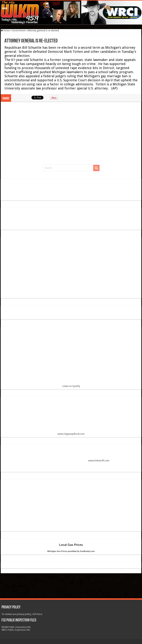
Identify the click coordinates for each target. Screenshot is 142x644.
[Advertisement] (71, 135)
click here (37, 614)
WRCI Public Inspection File (16, 630)
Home (5, 30)
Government (19, 30)
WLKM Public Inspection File (16, 627)
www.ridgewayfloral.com (71, 417)
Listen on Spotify (71, 358)
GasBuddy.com (87, 551)
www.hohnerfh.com (99, 461)
